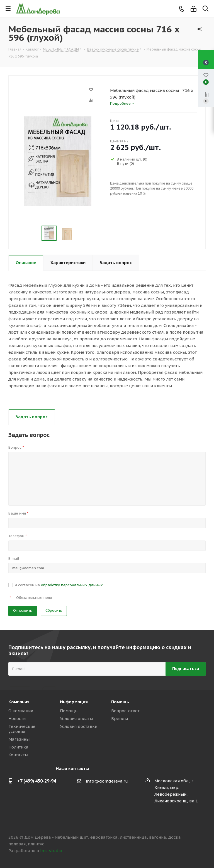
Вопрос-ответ (125, 711)
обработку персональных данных (72, 585)
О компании (21, 711)
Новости (17, 718)
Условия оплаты (76, 718)
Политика (18, 747)
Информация (74, 702)
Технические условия (22, 729)
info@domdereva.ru (107, 781)
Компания (19, 702)
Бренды (120, 718)
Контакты (18, 755)
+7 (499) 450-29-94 (37, 781)
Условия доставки (79, 726)
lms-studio (51, 851)
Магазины (19, 739)
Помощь (69, 711)
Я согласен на (59, 585)
